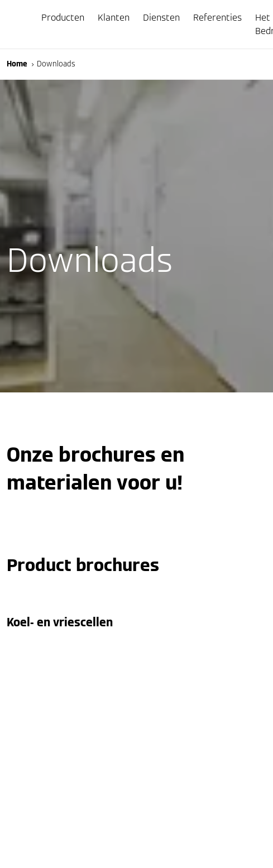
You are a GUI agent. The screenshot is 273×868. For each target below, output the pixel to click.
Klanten (114, 18)
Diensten (161, 18)
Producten (63, 18)
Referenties (217, 18)
